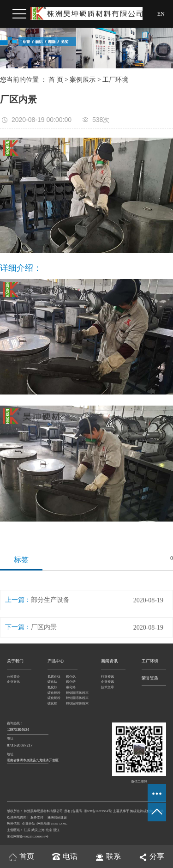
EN (161, 14)
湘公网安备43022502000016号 (28, 836)
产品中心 (56, 661)
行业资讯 (107, 677)
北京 (49, 830)
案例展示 (83, 80)
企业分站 (29, 823)
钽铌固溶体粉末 (75, 693)
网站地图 (44, 823)
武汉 (35, 830)
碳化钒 (71, 677)
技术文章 (107, 687)
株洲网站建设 (57, 817)
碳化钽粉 (54, 693)
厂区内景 (44, 627)
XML (64, 823)
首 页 (56, 80)
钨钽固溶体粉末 (75, 698)
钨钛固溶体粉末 (75, 703)
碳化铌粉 (54, 698)
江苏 (27, 830)
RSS (55, 823)
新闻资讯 (109, 661)
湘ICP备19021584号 (98, 811)
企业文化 (13, 682)
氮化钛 (52, 687)
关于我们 (15, 661)
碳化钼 (52, 703)
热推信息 (13, 823)
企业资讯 (107, 682)
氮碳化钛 (54, 677)
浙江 (56, 830)
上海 (42, 830)
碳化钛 (52, 682)
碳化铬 (71, 687)
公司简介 (13, 677)
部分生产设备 (50, 600)
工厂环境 (115, 80)
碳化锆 (71, 682)
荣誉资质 (150, 678)
